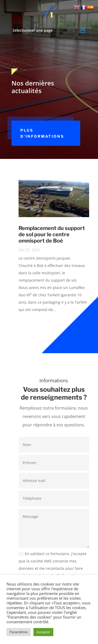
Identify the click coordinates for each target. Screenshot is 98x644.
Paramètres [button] (19, 632)
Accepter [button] (43, 632)
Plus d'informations (42, 133)
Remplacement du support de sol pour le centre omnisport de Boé (52, 234)
